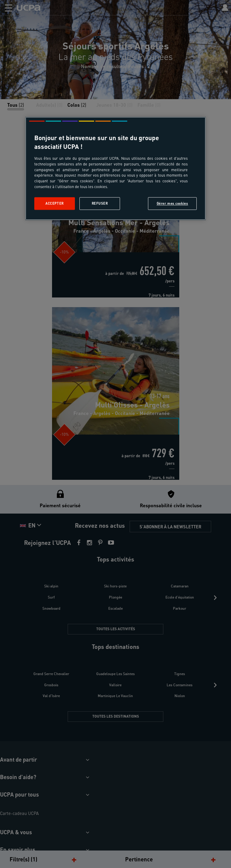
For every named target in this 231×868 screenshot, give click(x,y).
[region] (115, 168)
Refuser (100, 204)
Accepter (55, 204)
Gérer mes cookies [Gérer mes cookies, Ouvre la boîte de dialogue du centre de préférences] (172, 204)
